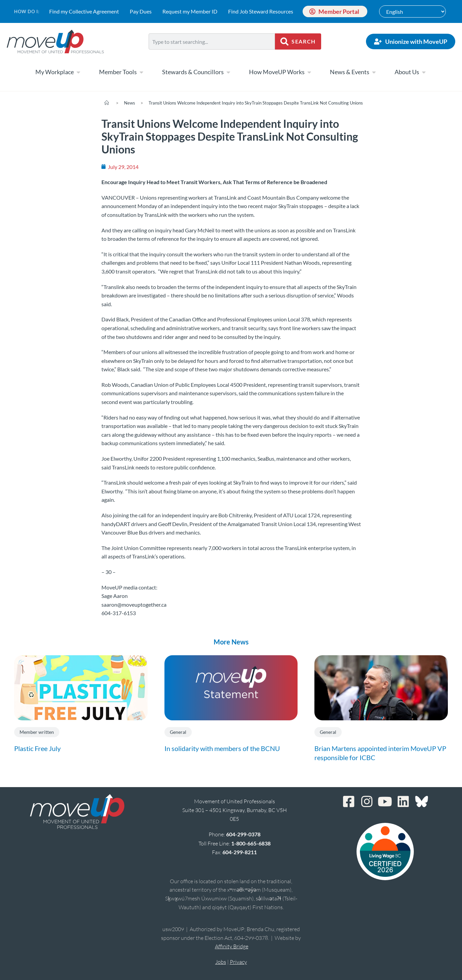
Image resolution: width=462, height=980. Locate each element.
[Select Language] (412, 11)
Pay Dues (141, 11)
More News (231, 642)
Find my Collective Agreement (84, 11)
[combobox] (212, 41)
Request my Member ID (190, 11)
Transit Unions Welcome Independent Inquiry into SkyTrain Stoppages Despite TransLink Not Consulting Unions (256, 103)
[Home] (107, 103)
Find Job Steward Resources (261, 11)
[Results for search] (212, 53)
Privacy (238, 962)
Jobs (221, 962)
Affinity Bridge (232, 946)
